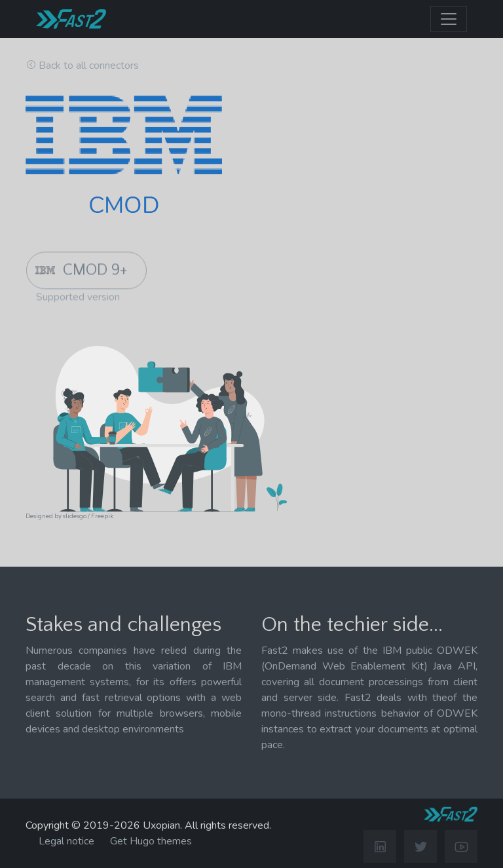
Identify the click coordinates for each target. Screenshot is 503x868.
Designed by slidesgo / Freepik (69, 516)
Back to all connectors (89, 66)
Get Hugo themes (151, 841)
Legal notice (66, 841)
